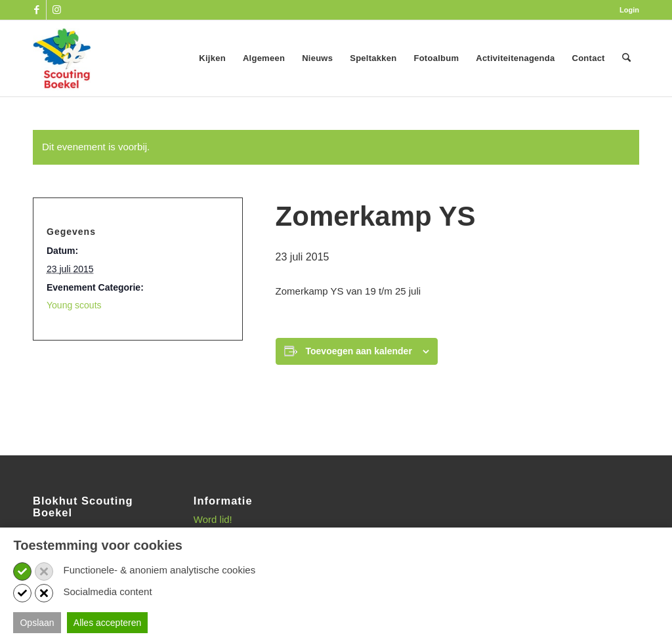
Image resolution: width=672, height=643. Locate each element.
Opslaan (37, 623)
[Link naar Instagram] (56, 10)
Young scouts (74, 305)
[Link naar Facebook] (36, 10)
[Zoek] (626, 58)
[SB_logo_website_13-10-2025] (62, 58)
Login (629, 10)
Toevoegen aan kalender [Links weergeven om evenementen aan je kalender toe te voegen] (359, 351)
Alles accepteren (108, 623)
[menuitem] (626, 10)
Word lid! (213, 519)
